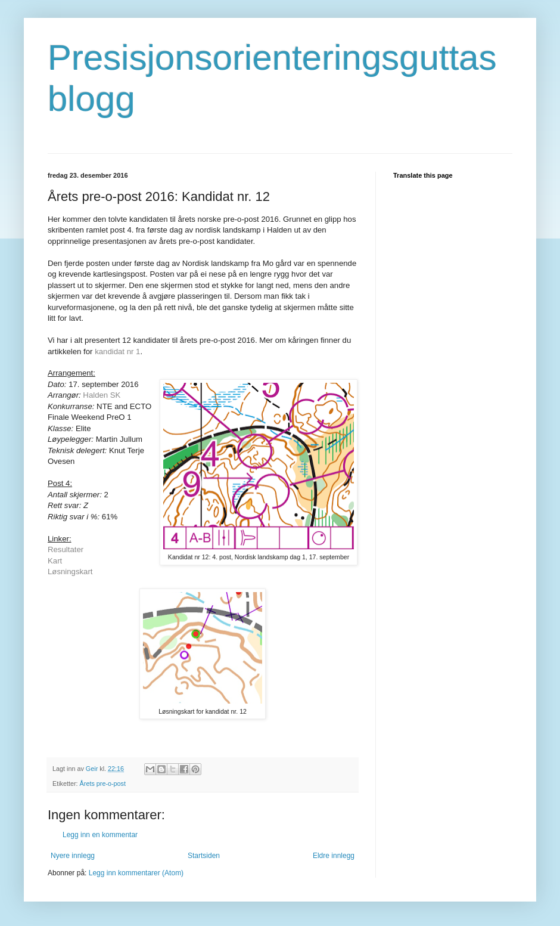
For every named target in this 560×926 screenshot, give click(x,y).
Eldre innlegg (334, 856)
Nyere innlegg (73, 856)
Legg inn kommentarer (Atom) (136, 873)
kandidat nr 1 (117, 351)
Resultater (66, 549)
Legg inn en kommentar (100, 835)
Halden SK (102, 395)
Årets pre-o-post (103, 783)
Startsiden (204, 856)
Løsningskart (70, 572)
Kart (55, 561)
